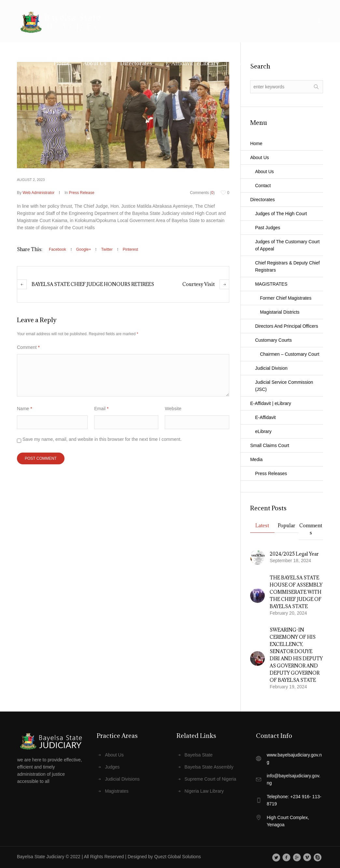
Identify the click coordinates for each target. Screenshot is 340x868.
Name (25, 409)
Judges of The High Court (281, 214)
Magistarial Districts (280, 312)
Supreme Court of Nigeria (211, 779)
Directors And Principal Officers (286, 326)
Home (256, 143)
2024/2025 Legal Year (294, 554)
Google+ (84, 249)
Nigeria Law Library (204, 791)
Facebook (57, 249)
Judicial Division (271, 368)
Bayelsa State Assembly (209, 767)
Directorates (262, 200)
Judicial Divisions (122, 779)
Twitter (107, 249)
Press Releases (271, 473)
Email (101, 409)
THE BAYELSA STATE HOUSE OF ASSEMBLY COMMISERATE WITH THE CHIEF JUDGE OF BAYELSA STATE (296, 592)
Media (256, 459)
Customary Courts (273, 340)
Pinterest (130, 249)
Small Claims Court (270, 445)
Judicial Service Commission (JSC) (284, 386)
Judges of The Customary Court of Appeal (287, 245)
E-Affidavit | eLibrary (271, 403)
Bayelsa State (199, 755)
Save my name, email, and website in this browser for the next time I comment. (102, 439)
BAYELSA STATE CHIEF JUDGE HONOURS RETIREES (93, 284)
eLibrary (263, 431)
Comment (28, 347)
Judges (112, 767)
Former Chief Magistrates (286, 298)
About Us (260, 157)
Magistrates (117, 791)
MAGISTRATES (271, 284)
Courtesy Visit (198, 284)
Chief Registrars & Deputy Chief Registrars (287, 266)
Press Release (82, 193)
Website (173, 409)
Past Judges (268, 228)
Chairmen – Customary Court (290, 354)
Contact (263, 186)
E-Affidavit (265, 417)
